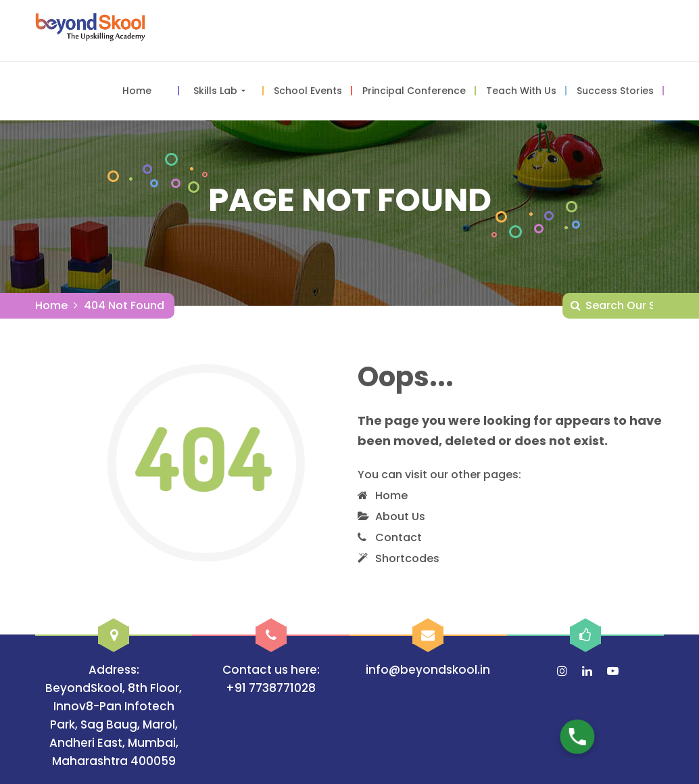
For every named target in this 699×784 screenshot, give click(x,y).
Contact (399, 537)
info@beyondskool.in (428, 670)
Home (51, 305)
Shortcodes (407, 558)
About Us (400, 516)
